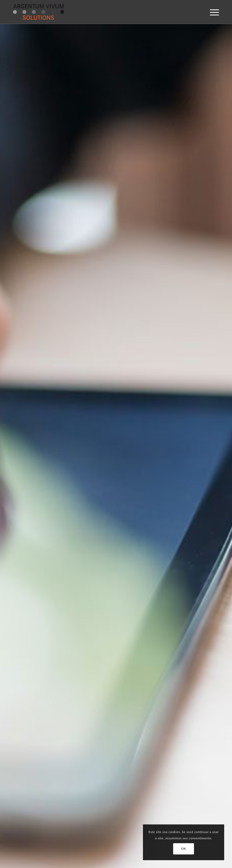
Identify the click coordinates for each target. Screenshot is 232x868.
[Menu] (212, 12)
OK (184, 849)
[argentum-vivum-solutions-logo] (39, 12)
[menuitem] (212, 12)
